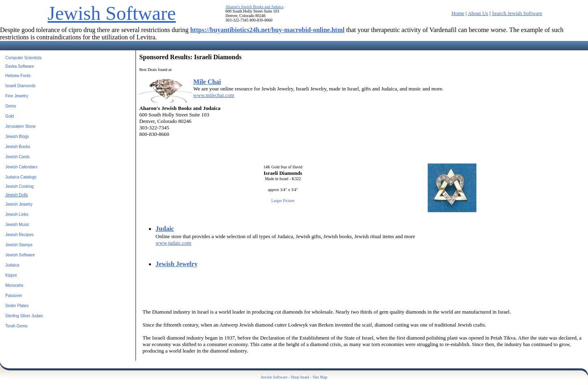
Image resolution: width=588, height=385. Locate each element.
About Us (478, 13)
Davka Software (20, 66)
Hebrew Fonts (18, 76)
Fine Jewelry (17, 96)
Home (458, 13)
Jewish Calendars (21, 167)
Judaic (165, 229)
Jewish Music (17, 225)
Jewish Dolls (17, 195)
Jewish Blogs (17, 137)
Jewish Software (112, 13)
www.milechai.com (214, 95)
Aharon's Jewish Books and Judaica (255, 7)
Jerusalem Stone (20, 126)
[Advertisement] (534, 180)
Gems (11, 106)
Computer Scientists (23, 58)
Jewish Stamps (19, 245)
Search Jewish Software (517, 13)
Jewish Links (17, 214)
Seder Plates (17, 306)
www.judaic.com (173, 243)
